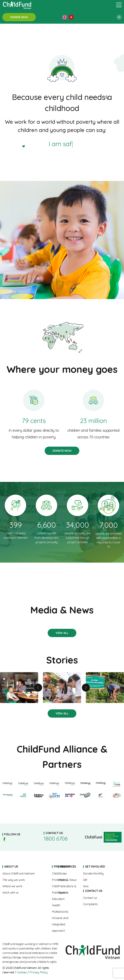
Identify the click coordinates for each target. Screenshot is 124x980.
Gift (99, 880)
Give (99, 886)
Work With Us (25, 893)
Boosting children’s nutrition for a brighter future (105, 688)
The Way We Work (25, 880)
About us (25, 874)
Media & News (68, 880)
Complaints (99, 904)
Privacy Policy (38, 972)
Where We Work (25, 886)
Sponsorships (99, 874)
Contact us (99, 898)
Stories (62, 633)
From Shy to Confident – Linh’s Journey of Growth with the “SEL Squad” (62, 688)
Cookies (22, 972)
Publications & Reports (68, 889)
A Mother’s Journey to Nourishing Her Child (19, 688)
